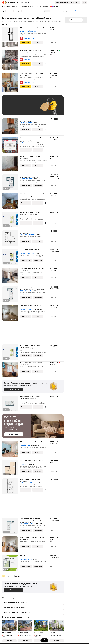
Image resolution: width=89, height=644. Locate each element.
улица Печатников (24, 539)
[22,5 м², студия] (11, 127)
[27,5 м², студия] (11, 404)
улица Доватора (23, 76)
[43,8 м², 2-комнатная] (11, 276)
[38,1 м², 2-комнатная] (11, 60)
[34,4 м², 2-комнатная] (11, 468)
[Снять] (18, 7)
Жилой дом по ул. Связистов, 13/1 (27, 235)
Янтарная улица (23, 53)
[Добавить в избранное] (45, 42)
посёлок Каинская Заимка (37, 521)
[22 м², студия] (11, 220)
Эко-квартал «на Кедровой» (26, 179)
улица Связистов (23, 233)
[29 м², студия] (11, 164)
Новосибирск (23, 399)
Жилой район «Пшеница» (25, 143)
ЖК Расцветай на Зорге (25, 400)
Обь (32, 347)
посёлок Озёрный (36, 177)
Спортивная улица (24, 252)
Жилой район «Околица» (25, 216)
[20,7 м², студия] (11, 146)
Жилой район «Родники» (25, 445)
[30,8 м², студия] (11, 295)
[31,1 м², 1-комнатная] (11, 370)
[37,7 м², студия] (11, 314)
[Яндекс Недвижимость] (11, 2)
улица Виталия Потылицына (26, 308)
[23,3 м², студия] (11, 450)
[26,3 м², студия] (11, 183)
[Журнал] (39, 7)
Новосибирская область (25, 347)
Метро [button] (72, 11)
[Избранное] (49, 2)
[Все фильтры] (4, 11)
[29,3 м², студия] (11, 526)
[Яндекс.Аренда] (54, 7)
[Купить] (13, 7)
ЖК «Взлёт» (22, 349)
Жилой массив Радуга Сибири (26, 483)
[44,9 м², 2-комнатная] (11, 202)
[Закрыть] (86, 11)
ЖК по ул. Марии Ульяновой (26, 123)
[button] (52, 2)
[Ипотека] (33, 7)
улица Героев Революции (25, 121)
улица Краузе (23, 444)
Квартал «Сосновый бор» (25, 291)
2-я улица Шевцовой (24, 271)
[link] (84, 2)
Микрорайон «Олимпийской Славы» (28, 31)
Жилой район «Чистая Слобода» (27, 253)
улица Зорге (34, 196)
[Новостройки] (6, 7)
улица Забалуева (23, 481)
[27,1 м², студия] (11, 239)
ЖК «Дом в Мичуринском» (26, 560)
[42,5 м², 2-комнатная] (11, 545)
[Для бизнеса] (45, 7)
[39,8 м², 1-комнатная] (11, 564)
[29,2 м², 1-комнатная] (11, 83)
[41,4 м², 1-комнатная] (11, 38)
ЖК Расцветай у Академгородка (27, 524)
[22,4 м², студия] (11, 487)
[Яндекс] (3, 2)
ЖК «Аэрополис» (23, 464)
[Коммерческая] (25, 7)
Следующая (19, 576)
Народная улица (23, 365)
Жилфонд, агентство (29, 38)
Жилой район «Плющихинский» (27, 309)
